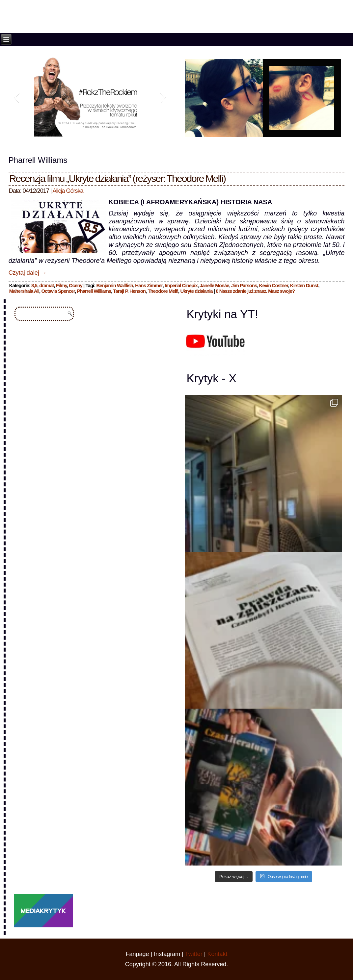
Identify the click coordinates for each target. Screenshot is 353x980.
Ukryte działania (196, 291)
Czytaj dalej (28, 273)
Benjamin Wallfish (115, 285)
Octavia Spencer (58, 291)
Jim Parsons (244, 285)
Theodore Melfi (163, 291)
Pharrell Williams (94, 291)
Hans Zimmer (149, 285)
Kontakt (217, 954)
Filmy (61, 285)
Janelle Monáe (214, 285)
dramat (46, 285)
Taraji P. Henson (130, 291)
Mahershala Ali (24, 291)
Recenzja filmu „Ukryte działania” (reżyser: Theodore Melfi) (117, 178)
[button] (17, 97)
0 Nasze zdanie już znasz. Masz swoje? (255, 291)
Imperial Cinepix (181, 285)
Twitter (194, 954)
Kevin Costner (274, 285)
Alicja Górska (68, 191)
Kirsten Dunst (304, 285)
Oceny (76, 285)
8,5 (34, 285)
